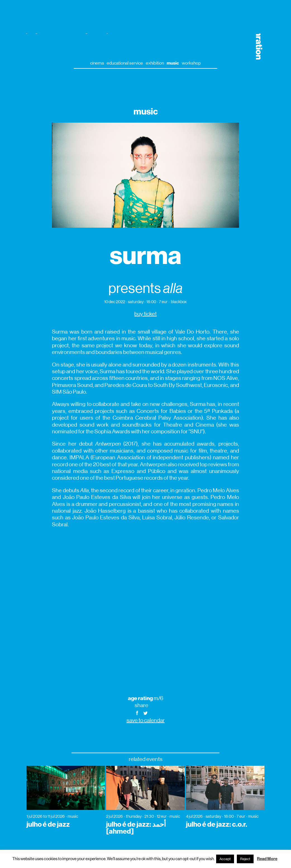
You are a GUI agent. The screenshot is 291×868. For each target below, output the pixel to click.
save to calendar (146, 720)
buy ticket (145, 314)
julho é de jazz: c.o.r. (217, 824)
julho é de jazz (48, 824)
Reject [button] (245, 859)
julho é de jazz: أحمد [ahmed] (136, 828)
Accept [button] (225, 859)
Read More (267, 859)
